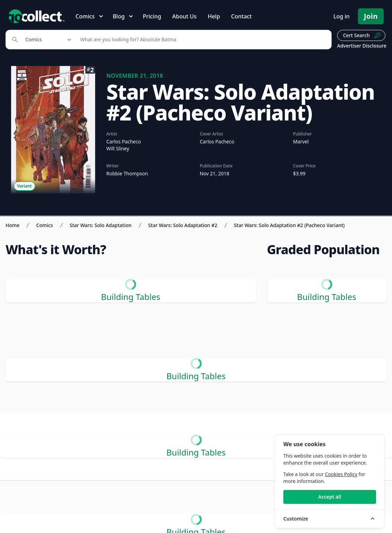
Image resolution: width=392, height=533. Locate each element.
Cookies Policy (341, 474)
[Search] (202, 40)
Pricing (152, 16)
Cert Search (362, 35)
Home (12, 225)
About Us (184, 16)
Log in (341, 16)
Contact (241, 16)
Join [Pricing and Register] (371, 16)
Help (214, 16)
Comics (44, 225)
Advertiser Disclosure (362, 46)
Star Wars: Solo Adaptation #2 (183, 225)
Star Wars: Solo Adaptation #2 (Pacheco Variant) (289, 225)
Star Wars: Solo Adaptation (101, 225)
